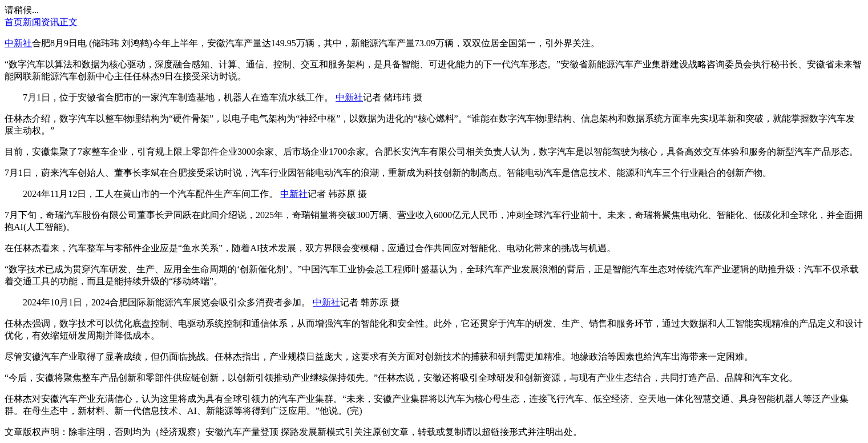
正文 (68, 22)
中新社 (18, 43)
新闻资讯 (41, 22)
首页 (14, 22)
